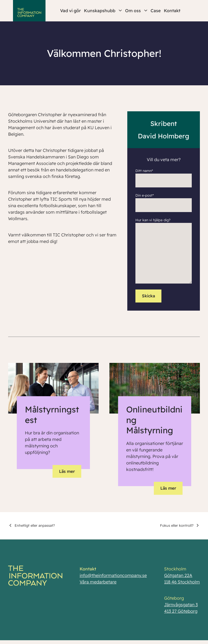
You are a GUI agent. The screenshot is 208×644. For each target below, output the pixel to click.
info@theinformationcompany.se (113, 577)
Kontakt (172, 11)
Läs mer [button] (67, 471)
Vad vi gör (70, 11)
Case (156, 11)
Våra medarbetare (98, 584)
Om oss (136, 11)
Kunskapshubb (103, 11)
